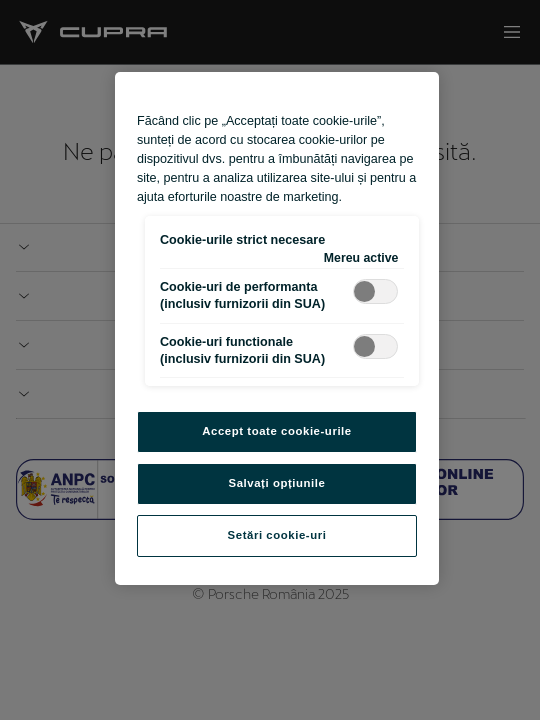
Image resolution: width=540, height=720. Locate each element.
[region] (277, 328)
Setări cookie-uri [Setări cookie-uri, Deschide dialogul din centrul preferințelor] (277, 535)
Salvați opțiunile (277, 483)
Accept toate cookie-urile (277, 431)
